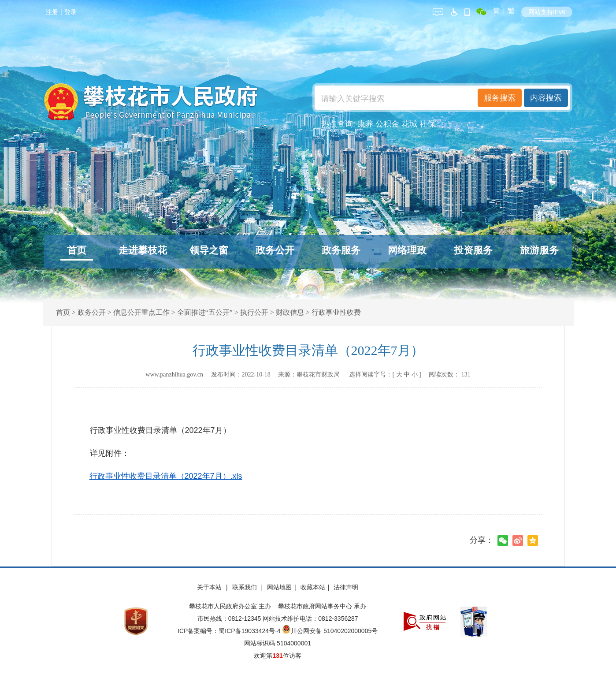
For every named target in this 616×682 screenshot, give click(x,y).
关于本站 (210, 587)
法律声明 (346, 587)
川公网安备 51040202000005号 (330, 631)
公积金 (387, 124)
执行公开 (254, 312)
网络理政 (407, 250)
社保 (427, 124)
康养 (365, 124)
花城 (409, 124)
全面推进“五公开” (205, 312)
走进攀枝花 (143, 250)
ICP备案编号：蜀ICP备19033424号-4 (230, 631)
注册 (52, 12)
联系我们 (245, 587)
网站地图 (279, 587)
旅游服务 (539, 250)
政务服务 (341, 250)
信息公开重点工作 (141, 312)
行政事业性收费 (336, 312)
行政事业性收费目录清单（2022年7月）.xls (166, 476)
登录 (71, 12)
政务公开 (275, 250)
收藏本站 (313, 587)
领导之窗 (209, 250)
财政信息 (290, 312)
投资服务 (473, 250)
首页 (77, 250)
